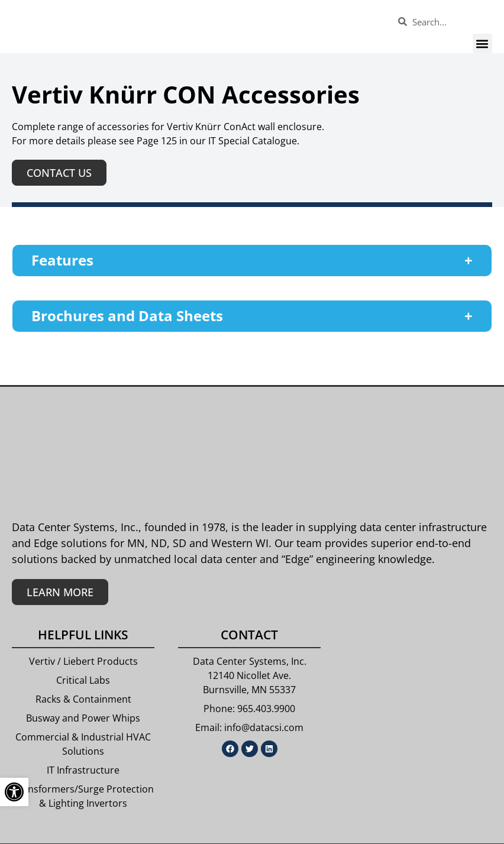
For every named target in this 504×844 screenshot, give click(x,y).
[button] (482, 43)
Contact (249, 635)
